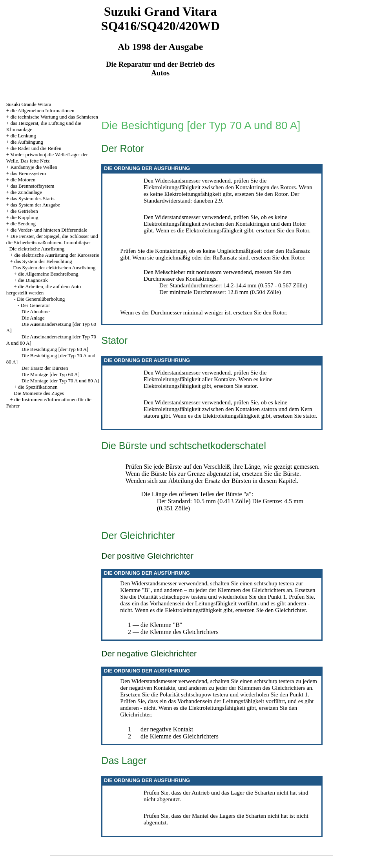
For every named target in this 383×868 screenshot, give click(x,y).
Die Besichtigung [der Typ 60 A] (55, 349)
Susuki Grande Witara (29, 104)
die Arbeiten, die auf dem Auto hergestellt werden (44, 290)
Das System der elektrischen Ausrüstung (54, 268)
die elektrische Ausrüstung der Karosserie (57, 255)
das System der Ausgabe (35, 205)
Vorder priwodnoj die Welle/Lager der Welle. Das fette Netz (47, 158)
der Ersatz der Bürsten (223, 481)
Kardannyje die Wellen (34, 167)
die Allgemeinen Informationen (42, 111)
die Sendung (23, 224)
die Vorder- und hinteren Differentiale (49, 230)
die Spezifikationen (38, 387)
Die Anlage (33, 318)
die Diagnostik (33, 280)
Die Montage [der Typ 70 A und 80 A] (60, 381)
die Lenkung (23, 136)
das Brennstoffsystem (32, 186)
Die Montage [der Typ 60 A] (51, 374)
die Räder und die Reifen (36, 148)
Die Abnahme (36, 312)
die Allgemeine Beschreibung (48, 274)
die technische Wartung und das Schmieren (54, 117)
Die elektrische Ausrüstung (37, 249)
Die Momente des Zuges (39, 393)
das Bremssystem (28, 173)
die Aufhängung (26, 142)
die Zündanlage (26, 192)
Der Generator (36, 305)
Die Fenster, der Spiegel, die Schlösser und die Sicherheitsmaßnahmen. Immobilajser (52, 239)
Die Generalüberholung (41, 299)
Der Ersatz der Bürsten (45, 368)
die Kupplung (24, 217)
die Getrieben (24, 211)
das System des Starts (32, 198)
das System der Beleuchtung (43, 261)
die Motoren (23, 180)
